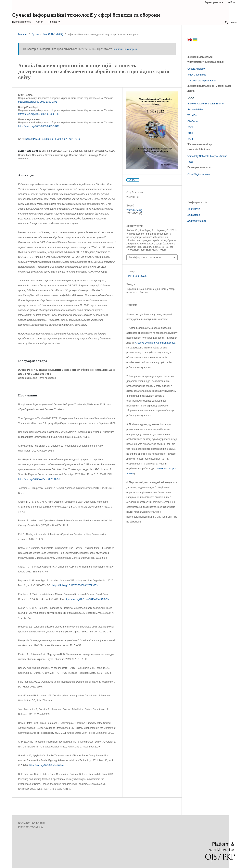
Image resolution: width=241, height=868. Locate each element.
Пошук (233, 23)
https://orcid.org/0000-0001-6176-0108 (38, 114)
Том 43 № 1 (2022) (53, 34)
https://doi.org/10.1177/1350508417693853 (75, 585)
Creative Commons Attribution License (155, 343)
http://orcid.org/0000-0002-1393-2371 (38, 102)
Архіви (39, 22)
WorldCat (192, 115)
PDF (134, 180)
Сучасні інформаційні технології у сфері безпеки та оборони (86, 15)
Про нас (53, 22)
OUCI (190, 162)
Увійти (231, 2)
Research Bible (195, 110)
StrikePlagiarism (196, 174)
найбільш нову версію (125, 49)
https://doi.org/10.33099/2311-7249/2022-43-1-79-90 (53, 139)
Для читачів (194, 209)
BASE (191, 139)
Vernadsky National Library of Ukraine (207, 156)
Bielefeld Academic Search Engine (205, 104)
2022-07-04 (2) (134, 210)
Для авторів (194, 215)
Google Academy (196, 69)
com (207, 174)
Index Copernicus (197, 75)
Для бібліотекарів (197, 221)
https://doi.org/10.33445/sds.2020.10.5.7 (39, 479)
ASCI (190, 127)
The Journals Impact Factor (202, 81)
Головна (23, 34)
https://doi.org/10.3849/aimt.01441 (47, 765)
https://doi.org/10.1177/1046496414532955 (88, 599)
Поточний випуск (21, 22)
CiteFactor (193, 121)
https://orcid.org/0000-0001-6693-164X (38, 126)
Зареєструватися (214, 2)
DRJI (190, 133)
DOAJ (191, 98)
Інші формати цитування (145, 257)
